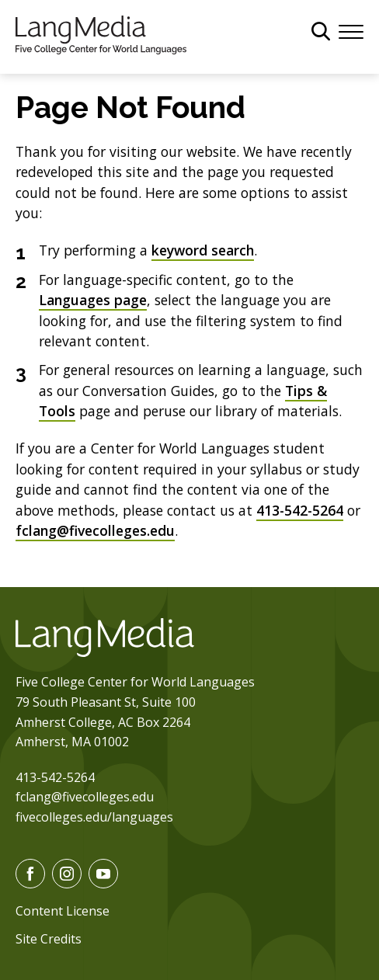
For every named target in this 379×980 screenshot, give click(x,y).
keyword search (203, 250)
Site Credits (49, 939)
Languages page (93, 300)
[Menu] (351, 30)
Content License (63, 911)
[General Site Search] (321, 31)
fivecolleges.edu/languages (94, 817)
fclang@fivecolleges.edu (95, 530)
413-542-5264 (300, 510)
